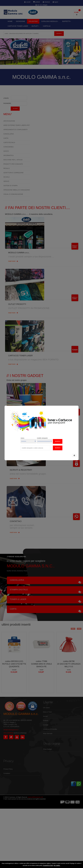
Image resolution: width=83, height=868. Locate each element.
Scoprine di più (48, 865)
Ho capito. (57, 865)
